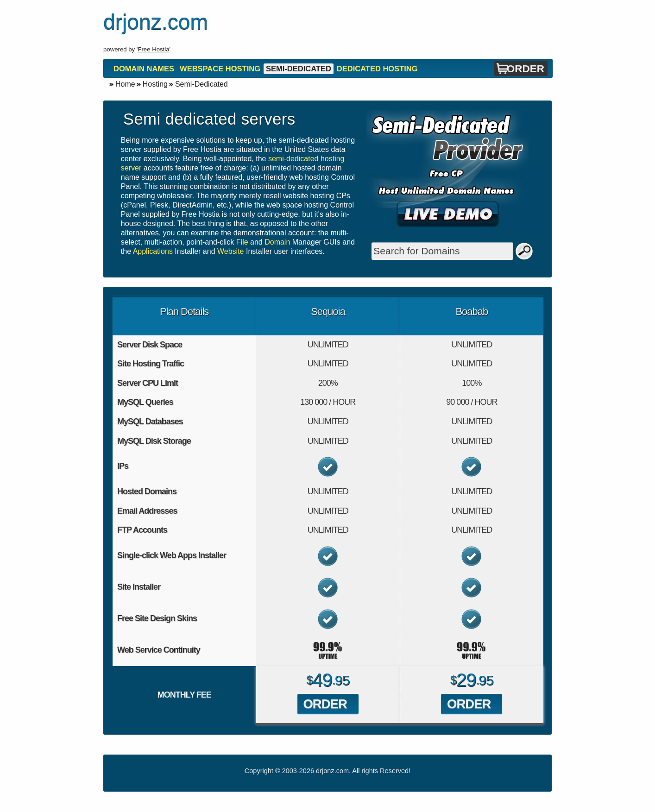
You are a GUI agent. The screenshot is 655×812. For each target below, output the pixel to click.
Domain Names (144, 69)
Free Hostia (153, 49)
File (242, 242)
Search (524, 251)
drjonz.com (332, 771)
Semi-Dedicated (299, 69)
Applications (153, 251)
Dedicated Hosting (377, 69)
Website (231, 251)
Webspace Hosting (220, 69)
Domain (277, 242)
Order (526, 69)
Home (125, 84)
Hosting (155, 84)
